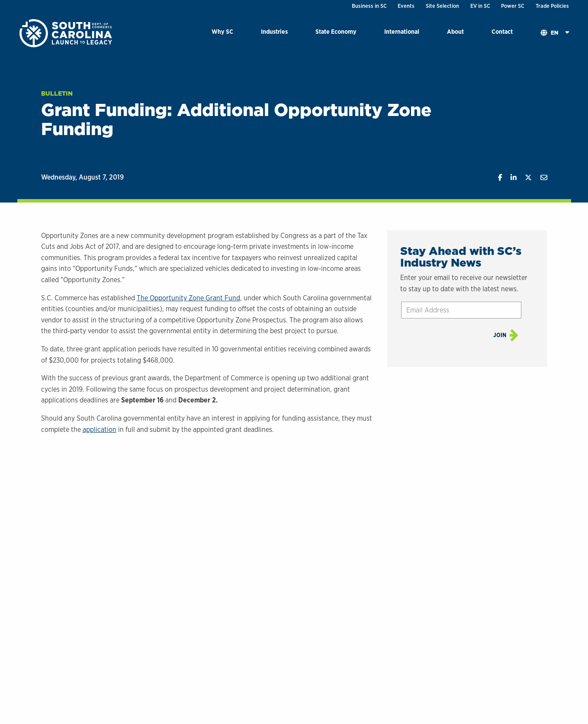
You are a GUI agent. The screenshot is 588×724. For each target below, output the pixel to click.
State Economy (336, 31)
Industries (274, 31)
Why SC (222, 31)
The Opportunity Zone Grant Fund (188, 298)
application (100, 430)
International (402, 31)
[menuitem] (222, 33)
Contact (502, 31)
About (455, 31)
